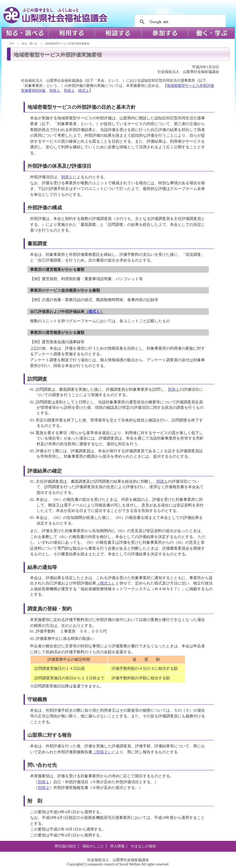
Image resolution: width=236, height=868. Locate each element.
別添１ (55, 91)
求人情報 (117, 846)
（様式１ (104, 583)
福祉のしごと (93, 846)
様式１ (84, 91)
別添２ (69, 91)
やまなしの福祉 (144, 846)
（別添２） (102, 752)
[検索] (180, 22)
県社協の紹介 (66, 846)
